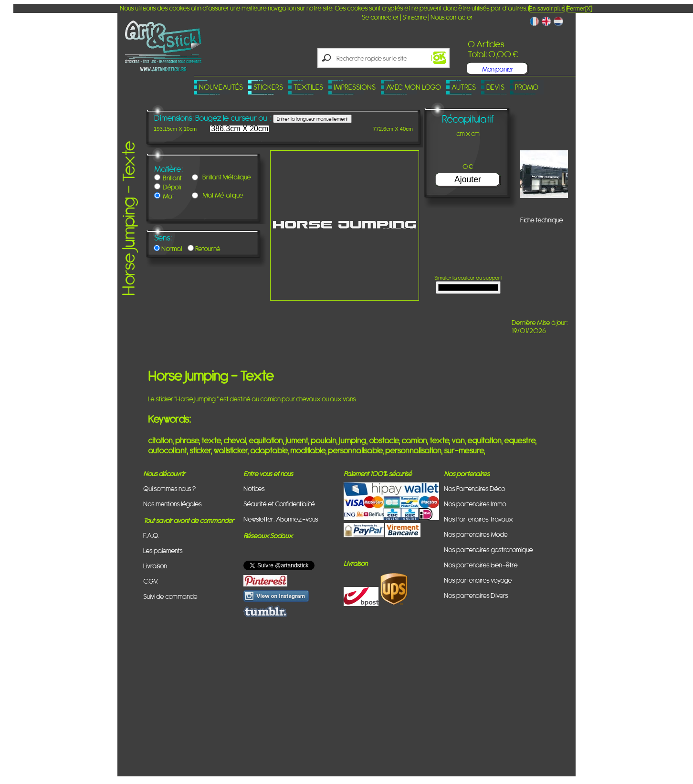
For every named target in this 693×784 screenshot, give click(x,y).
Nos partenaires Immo (475, 504)
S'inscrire (415, 17)
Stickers (268, 87)
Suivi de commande (170, 596)
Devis (495, 87)
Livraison (155, 566)
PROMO (527, 87)
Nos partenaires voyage (478, 580)
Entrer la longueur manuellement (312, 119)
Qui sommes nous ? (169, 488)
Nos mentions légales (173, 504)
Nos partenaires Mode (476, 534)
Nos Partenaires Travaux (478, 519)
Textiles (308, 87)
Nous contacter (452, 17)
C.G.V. (151, 581)
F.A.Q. (151, 535)
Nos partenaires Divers (476, 595)
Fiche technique (542, 220)
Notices (254, 488)
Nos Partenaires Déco (475, 488)
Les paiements (163, 550)
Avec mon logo (414, 87)
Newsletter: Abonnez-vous (281, 519)
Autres (464, 87)
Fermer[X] (579, 9)
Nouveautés (221, 87)
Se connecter (380, 17)
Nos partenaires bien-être (481, 565)
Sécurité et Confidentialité (279, 504)
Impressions (355, 87)
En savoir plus (547, 9)
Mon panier (498, 69)
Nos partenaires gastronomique (488, 549)
